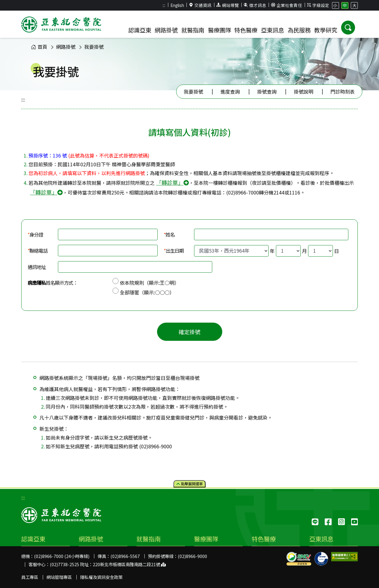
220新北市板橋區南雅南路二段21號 (129, 564)
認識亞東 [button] (140, 30)
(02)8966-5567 (125, 556)
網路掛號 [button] (166, 30)
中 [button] (345, 5)
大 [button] (354, 5)
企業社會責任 (287, 5)
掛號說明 (304, 91)
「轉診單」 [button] (173, 182)
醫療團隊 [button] (220, 30)
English (177, 5)
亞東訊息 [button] (273, 30)
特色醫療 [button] (246, 30)
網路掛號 (66, 47)
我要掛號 (94, 47)
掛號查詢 (267, 91)
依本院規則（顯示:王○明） (149, 283)
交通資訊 (200, 5)
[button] (348, 28)
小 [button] (335, 5)
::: (164, 5)
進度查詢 (230, 91)
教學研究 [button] (326, 30)
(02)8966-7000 (243, 192)
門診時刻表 (343, 91)
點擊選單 (190, 484)
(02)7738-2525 (64, 564)
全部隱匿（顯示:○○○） (147, 292)
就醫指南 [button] (193, 30)
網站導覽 (228, 5)
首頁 (39, 47)
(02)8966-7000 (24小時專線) (62, 556)
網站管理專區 (59, 577)
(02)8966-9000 (192, 556)
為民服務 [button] (299, 30)
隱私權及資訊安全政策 (101, 577)
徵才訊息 (255, 5)
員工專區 (30, 577)
